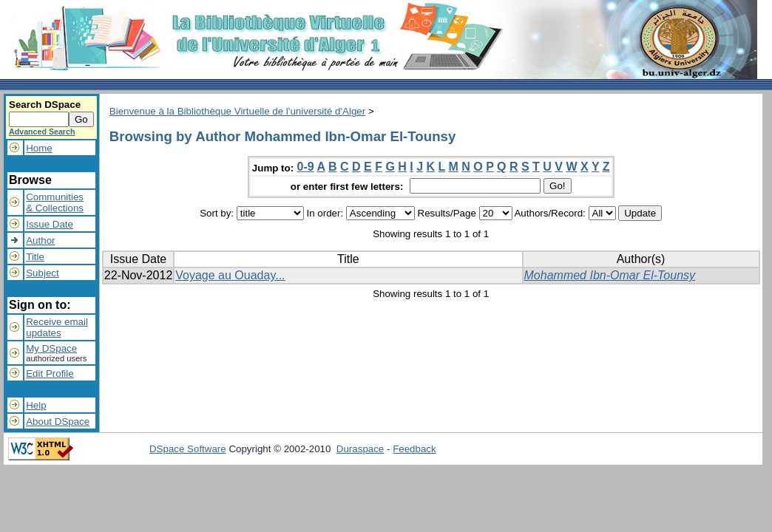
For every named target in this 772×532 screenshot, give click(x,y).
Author (40, 241)
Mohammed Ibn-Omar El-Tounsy (610, 275)
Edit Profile (50, 374)
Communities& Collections (55, 202)
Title (35, 257)
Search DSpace (45, 105)
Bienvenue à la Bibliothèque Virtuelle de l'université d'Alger (237, 111)
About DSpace (58, 422)
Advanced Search (42, 132)
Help (36, 405)
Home (39, 148)
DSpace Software (188, 449)
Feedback (414, 449)
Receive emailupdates (57, 327)
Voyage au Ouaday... (230, 275)
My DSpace (51, 348)
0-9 (306, 167)
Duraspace (360, 449)
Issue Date (50, 224)
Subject (42, 273)
